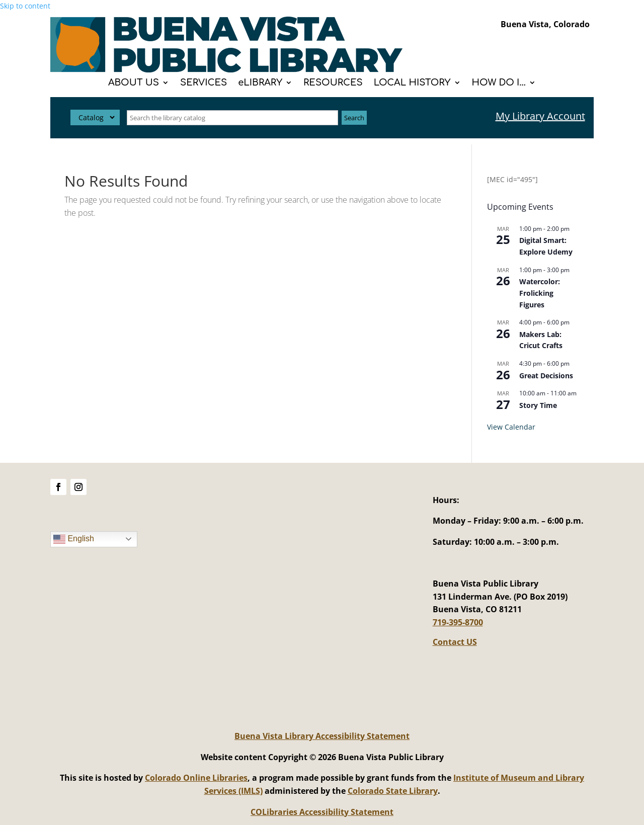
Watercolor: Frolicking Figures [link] (540, 293)
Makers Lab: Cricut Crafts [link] (541, 340)
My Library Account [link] (540, 116)
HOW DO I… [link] (499, 83)
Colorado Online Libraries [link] (196, 778)
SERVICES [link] (204, 83)
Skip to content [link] (25, 6)
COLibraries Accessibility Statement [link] (322, 812)
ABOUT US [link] (134, 83)
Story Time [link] (538, 405)
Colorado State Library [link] (393, 791)
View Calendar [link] (511, 427)
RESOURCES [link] (333, 83)
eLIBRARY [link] (260, 83)
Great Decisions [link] (546, 376)
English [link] (74, 539)
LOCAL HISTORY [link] (412, 83)
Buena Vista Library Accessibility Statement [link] (322, 736)
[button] (58, 487)
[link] (226, 70)
